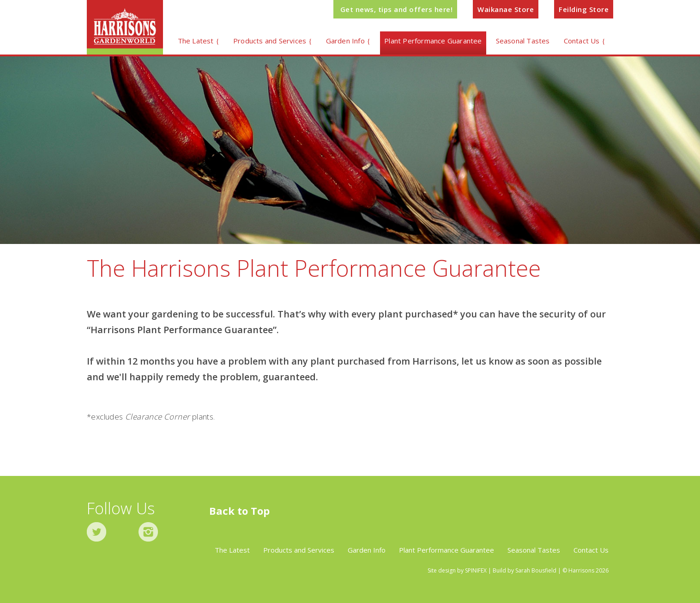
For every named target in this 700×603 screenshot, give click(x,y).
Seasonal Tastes (523, 41)
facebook (122, 532)
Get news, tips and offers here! (397, 9)
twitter (97, 532)
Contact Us (582, 41)
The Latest (196, 41)
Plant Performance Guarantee (433, 41)
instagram (148, 532)
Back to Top (239, 511)
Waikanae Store (506, 9)
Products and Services (270, 41)
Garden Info (345, 41)
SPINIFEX (476, 570)
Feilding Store (584, 9)
